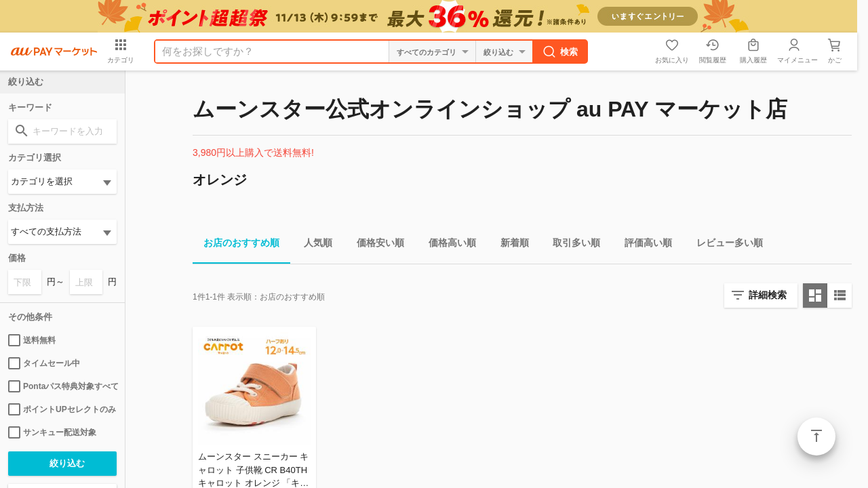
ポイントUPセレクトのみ (62, 409)
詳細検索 (768, 295)
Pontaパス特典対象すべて (62, 386)
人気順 (313, 245)
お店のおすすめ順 (236, 245)
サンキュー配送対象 (52, 432)
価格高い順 (447, 245)
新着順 (509, 245)
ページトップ (816, 436)
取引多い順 (571, 245)
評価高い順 (643, 245)
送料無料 (32, 340)
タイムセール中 (44, 363)
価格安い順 (375, 245)
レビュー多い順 (724, 245)
